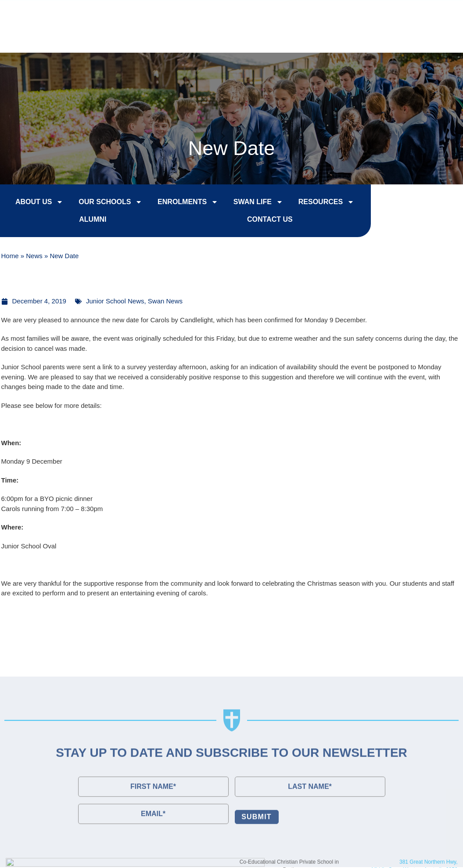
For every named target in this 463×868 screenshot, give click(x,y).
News (34, 257)
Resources (317, 203)
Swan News (165, 301)
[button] (439, 36)
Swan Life (249, 203)
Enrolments (179, 203)
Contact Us (420, 14)
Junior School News (115, 301)
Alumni (84, 221)
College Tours (349, 14)
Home (10, 257)
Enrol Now (279, 14)
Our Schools (102, 203)
